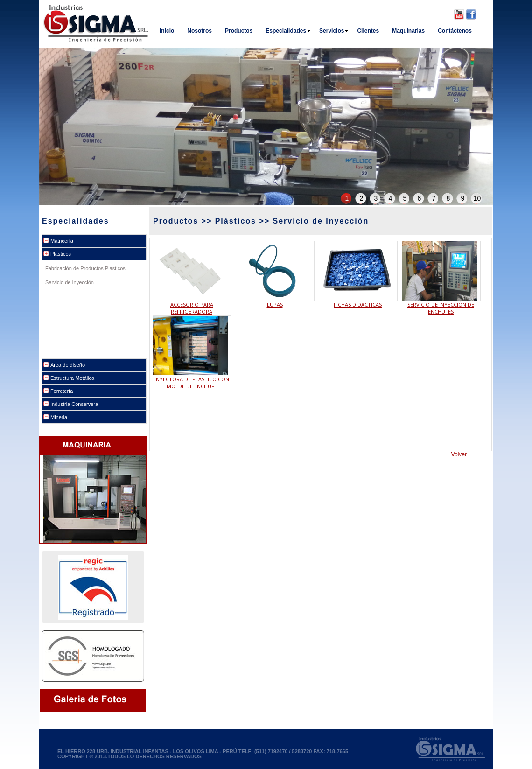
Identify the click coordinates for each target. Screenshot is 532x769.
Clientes (368, 31)
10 (477, 198)
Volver (459, 454)
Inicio (167, 31)
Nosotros (199, 31)
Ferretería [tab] (62, 391)
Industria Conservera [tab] (74, 404)
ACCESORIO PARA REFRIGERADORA (192, 308)
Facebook (471, 14)
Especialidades (288, 31)
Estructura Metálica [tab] (72, 378)
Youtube (459, 14)
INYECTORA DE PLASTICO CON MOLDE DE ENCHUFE (192, 383)
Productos (239, 31)
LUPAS (275, 304)
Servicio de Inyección (70, 282)
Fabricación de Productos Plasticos (85, 268)
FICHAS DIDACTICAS (358, 304)
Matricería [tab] (62, 241)
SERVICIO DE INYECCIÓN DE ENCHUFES (441, 308)
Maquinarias (408, 31)
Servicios (334, 31)
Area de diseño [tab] (68, 365)
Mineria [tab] (59, 417)
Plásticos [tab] (61, 254)
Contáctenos (455, 31)
